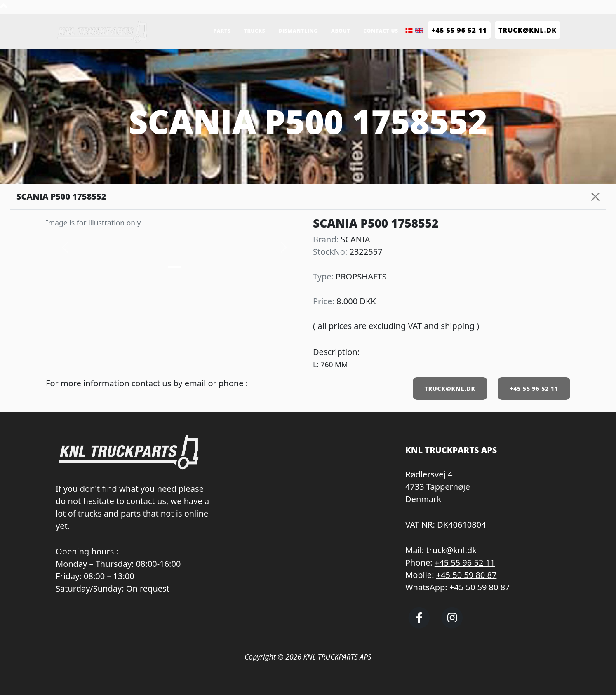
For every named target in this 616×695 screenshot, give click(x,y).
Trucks (255, 31)
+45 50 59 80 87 (467, 575)
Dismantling (298, 31)
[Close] (595, 197)
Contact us (381, 31)
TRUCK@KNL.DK (450, 389)
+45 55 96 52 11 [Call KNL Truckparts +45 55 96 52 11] (459, 30)
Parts (222, 31)
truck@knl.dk (451, 550)
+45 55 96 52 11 (534, 389)
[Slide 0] (174, 267)
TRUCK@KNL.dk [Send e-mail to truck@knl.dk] (528, 30)
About (341, 31)
